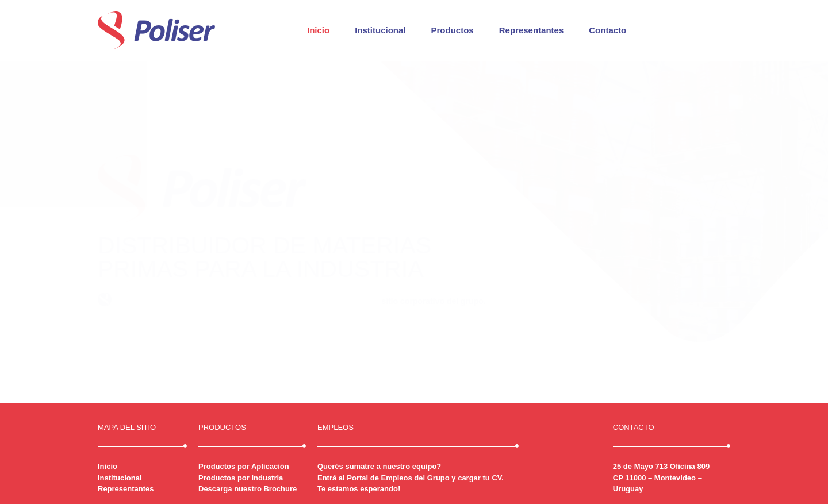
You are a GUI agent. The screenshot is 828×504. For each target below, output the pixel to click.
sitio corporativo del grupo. (433, 301)
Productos (453, 30)
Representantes (532, 30)
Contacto (607, 30)
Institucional (380, 30)
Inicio (318, 30)
